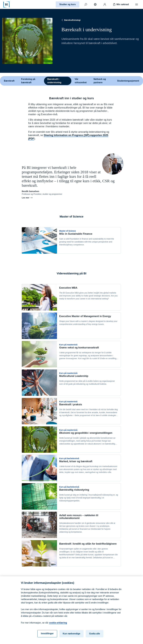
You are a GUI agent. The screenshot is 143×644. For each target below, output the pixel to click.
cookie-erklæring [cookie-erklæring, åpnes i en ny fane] (58, 626)
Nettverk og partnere (100, 81)
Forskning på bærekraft (28, 81)
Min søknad (121, 4)
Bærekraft (9, 81)
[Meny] (137, 4)
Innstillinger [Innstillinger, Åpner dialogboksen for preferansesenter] (47, 636)
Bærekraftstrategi (71, 20)
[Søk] (86, 4)
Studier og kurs (68, 4)
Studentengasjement (128, 81)
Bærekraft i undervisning (54, 81)
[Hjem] (6, 4)
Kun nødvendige (71, 636)
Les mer (27, 198)
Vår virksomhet (81, 81)
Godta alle (94, 636)
